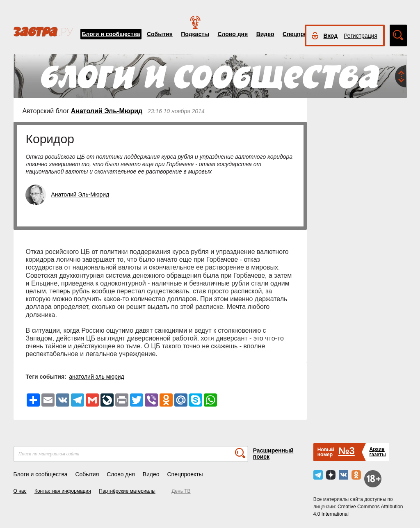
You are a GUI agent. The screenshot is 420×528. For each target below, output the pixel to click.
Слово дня (233, 34)
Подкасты (195, 34)
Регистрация (361, 36)
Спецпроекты (302, 34)
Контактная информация (63, 491)
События (160, 34)
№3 (347, 451)
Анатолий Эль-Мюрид (107, 111)
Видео (265, 34)
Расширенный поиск (273, 454)
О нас (20, 491)
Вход (331, 36)
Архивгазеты (377, 452)
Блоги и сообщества (111, 34)
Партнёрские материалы (127, 491)
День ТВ (181, 491)
